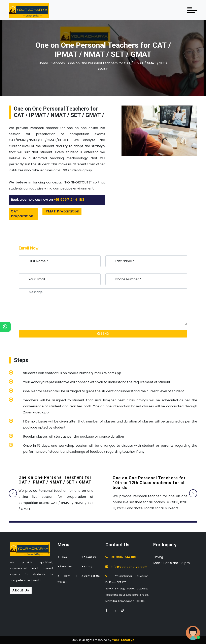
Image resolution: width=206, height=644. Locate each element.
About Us (90, 557)
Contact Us (92, 576)
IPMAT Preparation (62, 211)
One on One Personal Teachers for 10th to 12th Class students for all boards (149, 483)
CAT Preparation (22, 214)
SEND (103, 334)
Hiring (88, 566)
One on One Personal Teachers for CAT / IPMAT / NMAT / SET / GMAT (55, 480)
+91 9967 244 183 (69, 200)
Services (66, 566)
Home (64, 557)
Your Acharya (123, 640)
